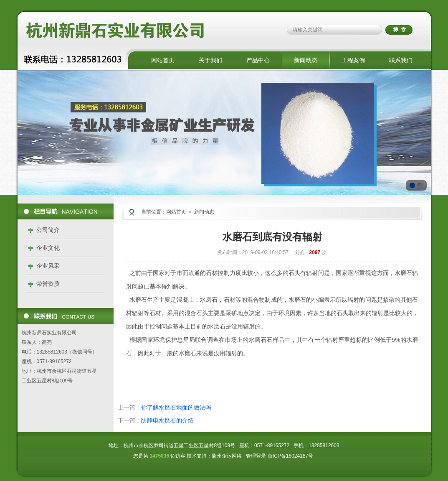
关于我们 (210, 60)
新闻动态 (306, 60)
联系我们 (401, 60)
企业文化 (48, 248)
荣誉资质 (48, 284)
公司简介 (48, 230)
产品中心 (258, 60)
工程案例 (353, 60)
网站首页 (163, 60)
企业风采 (48, 266)
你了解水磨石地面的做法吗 (176, 407)
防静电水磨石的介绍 (167, 420)
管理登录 (256, 456)
